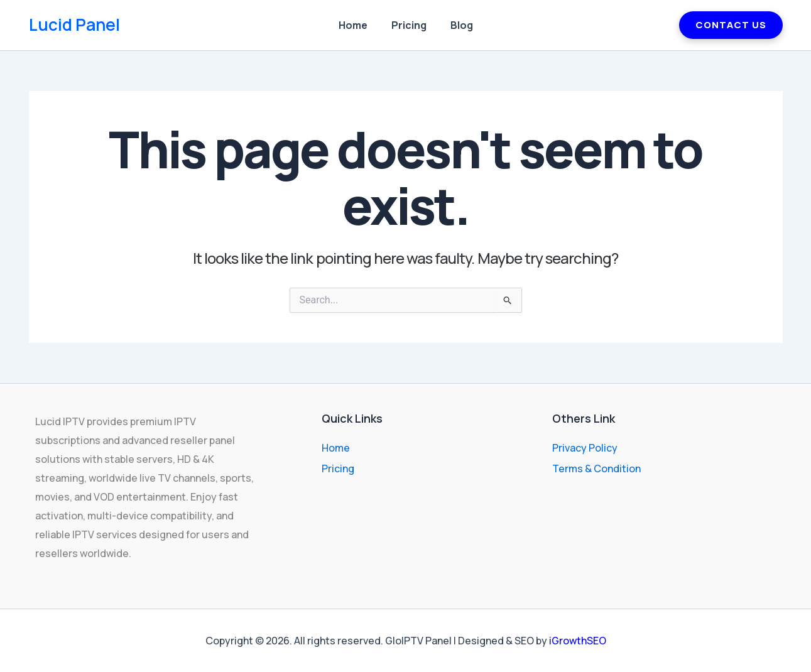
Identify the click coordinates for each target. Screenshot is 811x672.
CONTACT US (731, 25)
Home (357, 25)
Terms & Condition (596, 469)
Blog (458, 25)
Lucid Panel (74, 24)
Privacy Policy (585, 448)
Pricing (409, 25)
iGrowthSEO (578, 641)
